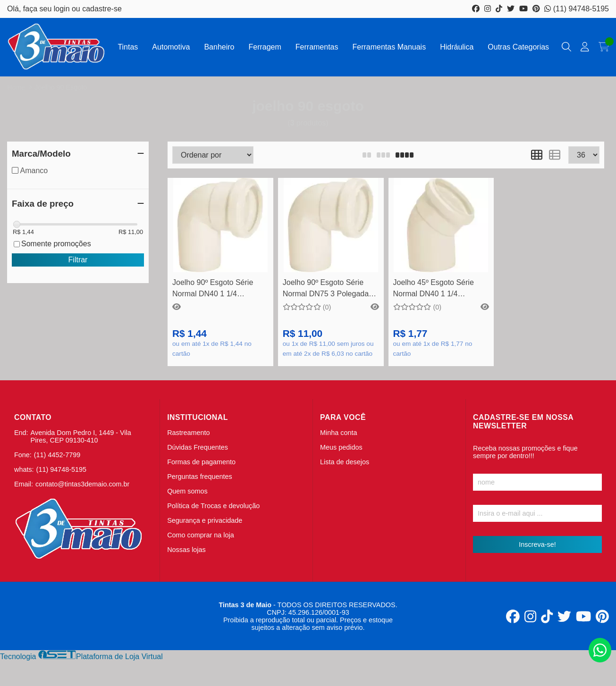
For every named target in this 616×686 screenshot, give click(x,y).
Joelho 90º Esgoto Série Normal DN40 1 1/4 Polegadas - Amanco (213, 289)
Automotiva (171, 47)
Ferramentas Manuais (389, 47)
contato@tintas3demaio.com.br (82, 484)
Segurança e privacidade (205, 520)
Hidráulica (457, 47)
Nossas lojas (186, 550)
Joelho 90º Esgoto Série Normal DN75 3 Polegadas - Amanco (330, 289)
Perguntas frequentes (200, 477)
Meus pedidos (341, 447)
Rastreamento (188, 433)
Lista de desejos (345, 462)
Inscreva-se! (537, 544)
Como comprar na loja (201, 535)
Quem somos (187, 491)
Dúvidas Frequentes (198, 447)
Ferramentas (317, 47)
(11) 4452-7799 (57, 455)
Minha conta (338, 433)
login (63, 9)
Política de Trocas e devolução (213, 506)
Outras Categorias (518, 47)
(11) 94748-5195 (577, 9)
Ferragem (265, 47)
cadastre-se (102, 9)
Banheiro (219, 47)
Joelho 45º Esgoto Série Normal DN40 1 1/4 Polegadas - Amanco (434, 289)
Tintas (128, 47)
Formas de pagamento (201, 462)
